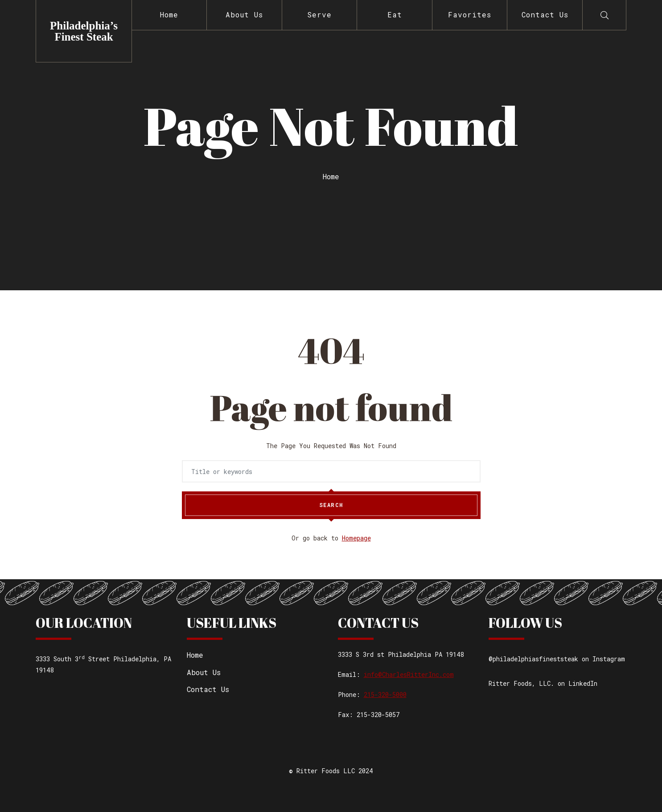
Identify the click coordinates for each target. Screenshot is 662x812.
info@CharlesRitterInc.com (409, 674)
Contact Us (545, 14)
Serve (319, 14)
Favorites (470, 14)
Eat (395, 14)
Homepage (356, 538)
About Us (244, 14)
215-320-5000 (385, 695)
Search (331, 505)
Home (169, 14)
